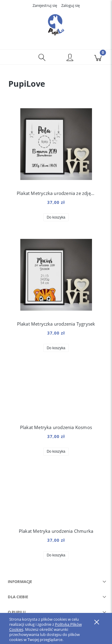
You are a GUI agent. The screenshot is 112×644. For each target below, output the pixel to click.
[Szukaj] (42, 57)
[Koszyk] (98, 57)
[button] (14, 57)
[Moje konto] (70, 58)
